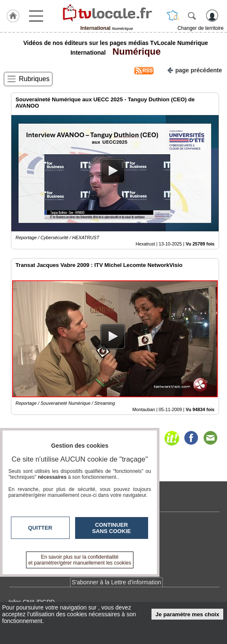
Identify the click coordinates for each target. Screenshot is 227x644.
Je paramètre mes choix (188, 614)
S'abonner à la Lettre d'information (116, 582)
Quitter (40, 528)
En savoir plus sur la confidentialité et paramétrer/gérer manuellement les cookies (80, 560)
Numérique (134, 51)
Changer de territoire (201, 28)
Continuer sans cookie (112, 528)
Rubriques (34, 79)
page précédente (194, 70)
